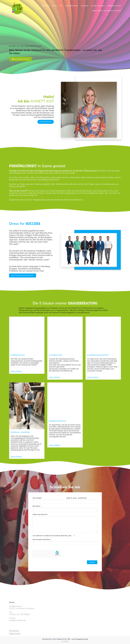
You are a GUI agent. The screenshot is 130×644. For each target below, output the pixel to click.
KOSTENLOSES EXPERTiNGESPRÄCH (23, 276)
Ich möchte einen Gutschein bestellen (52, 545)
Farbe (54, 6)
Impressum (14, 630)
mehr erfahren (17, 375)
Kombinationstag (114, 6)
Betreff (65, 518)
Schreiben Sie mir (65, 497)
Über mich (46, 6)
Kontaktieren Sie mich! (21, 59)
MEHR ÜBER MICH (45, 122)
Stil (61, 6)
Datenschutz (15, 633)
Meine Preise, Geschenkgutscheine (107, 11)
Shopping (85, 6)
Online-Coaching (98, 6)
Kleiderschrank (72, 6)
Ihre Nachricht (65, 533)
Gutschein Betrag (42, 549)
